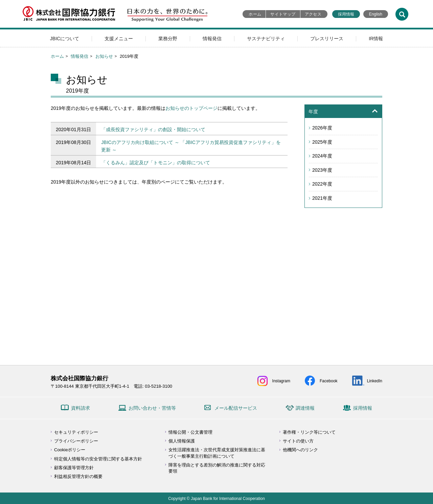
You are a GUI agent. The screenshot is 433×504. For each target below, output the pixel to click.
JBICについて (65, 39)
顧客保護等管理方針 (74, 468)
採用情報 (346, 14)
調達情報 (305, 408)
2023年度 (322, 170)
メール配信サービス (236, 408)
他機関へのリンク (300, 450)
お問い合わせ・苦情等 (152, 408)
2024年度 (322, 156)
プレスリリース (327, 39)
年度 (313, 112)
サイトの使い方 (298, 441)
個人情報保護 (182, 441)
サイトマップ (283, 14)
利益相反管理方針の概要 (78, 476)
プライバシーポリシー (76, 441)
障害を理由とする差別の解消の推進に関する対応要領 (217, 468)
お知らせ (104, 56)
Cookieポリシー (70, 450)
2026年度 (322, 128)
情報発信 (212, 39)
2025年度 (322, 142)
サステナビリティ (266, 39)
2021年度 (322, 198)
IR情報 (376, 39)
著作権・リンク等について (309, 432)
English (376, 14)
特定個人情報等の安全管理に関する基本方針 (98, 459)
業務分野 (168, 39)
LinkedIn (375, 381)
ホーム (255, 14)
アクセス (313, 14)
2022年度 (322, 184)
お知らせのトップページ (191, 108)
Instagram (281, 381)
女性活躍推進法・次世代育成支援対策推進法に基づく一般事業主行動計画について (217, 453)
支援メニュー (119, 39)
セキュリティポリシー (76, 432)
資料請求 (81, 408)
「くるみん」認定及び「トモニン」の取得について (156, 163)
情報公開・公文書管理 (190, 432)
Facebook (329, 381)
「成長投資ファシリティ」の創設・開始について (153, 129)
